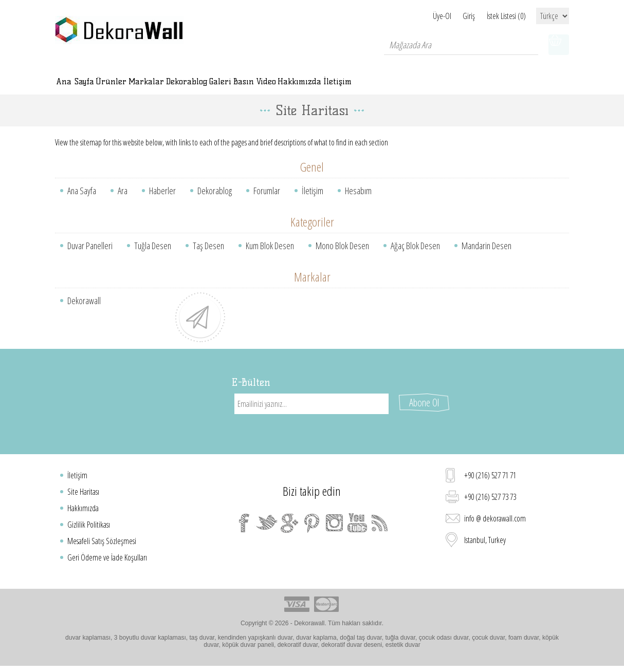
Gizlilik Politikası (89, 526)
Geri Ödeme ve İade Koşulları (107, 558)
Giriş (457, 16)
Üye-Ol (419, 16)
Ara (123, 201)
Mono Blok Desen (342, 256)
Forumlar (267, 201)
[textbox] (461, 45)
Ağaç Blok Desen (415, 256)
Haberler (162, 201)
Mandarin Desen (487, 256)
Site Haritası (83, 493)
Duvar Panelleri (90, 256)
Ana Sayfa (82, 201)
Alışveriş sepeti (559, 45)
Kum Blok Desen (270, 256)
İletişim (313, 201)
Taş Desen (208, 256)
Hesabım (358, 201)
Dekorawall (84, 311)
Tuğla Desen (153, 256)
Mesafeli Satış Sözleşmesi (102, 542)
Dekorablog (215, 201)
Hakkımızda (83, 509)
